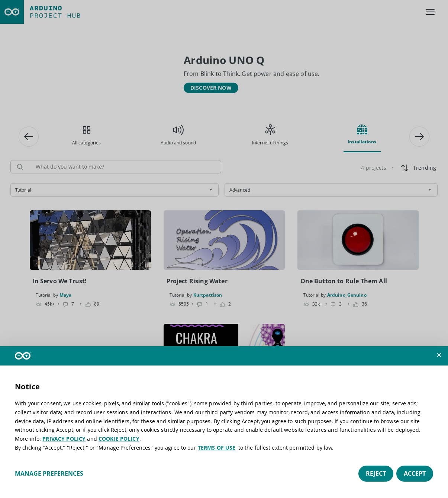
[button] (439, 355)
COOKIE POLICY (119, 439)
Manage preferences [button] (49, 473)
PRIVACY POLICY (64, 439)
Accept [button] (415, 473)
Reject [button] (376, 473)
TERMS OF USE (217, 448)
